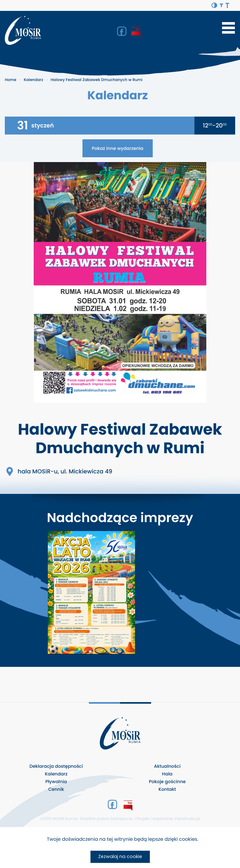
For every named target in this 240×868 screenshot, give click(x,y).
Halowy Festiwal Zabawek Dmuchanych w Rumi (97, 80)
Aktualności (167, 766)
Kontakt (167, 789)
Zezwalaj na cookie (120, 856)
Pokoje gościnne (167, 782)
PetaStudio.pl (187, 819)
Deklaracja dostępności (56, 766)
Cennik (56, 789)
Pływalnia (56, 782)
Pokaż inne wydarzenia (117, 148)
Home (11, 80)
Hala (167, 774)
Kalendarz (34, 80)
